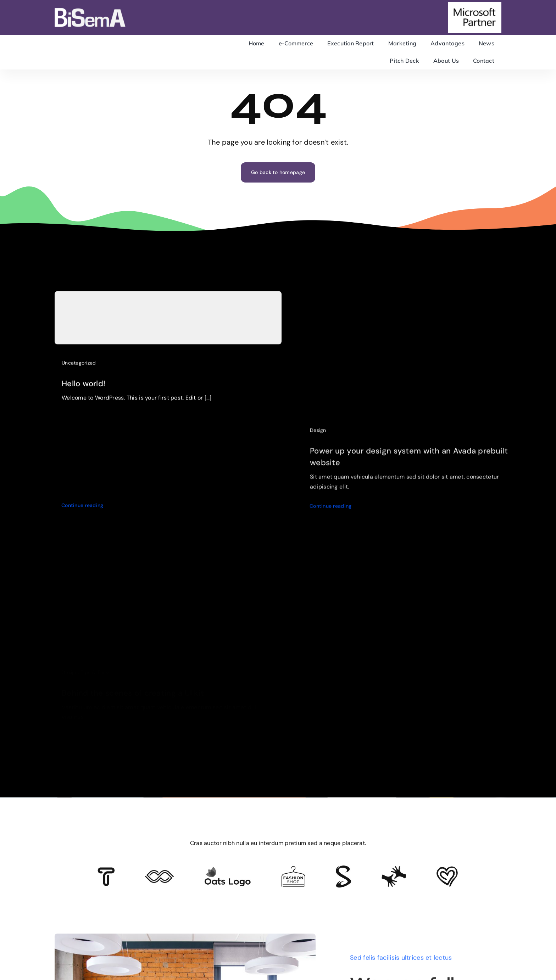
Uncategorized (79, 367)
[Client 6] (106, 870)
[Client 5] (159, 873)
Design (318, 436)
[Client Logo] (227, 870)
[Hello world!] (168, 322)
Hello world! (84, 388)
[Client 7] (343, 869)
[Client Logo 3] (394, 869)
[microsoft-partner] (475, 5)
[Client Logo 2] (447, 869)
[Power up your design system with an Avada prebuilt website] (416, 303)
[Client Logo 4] (293, 869)
